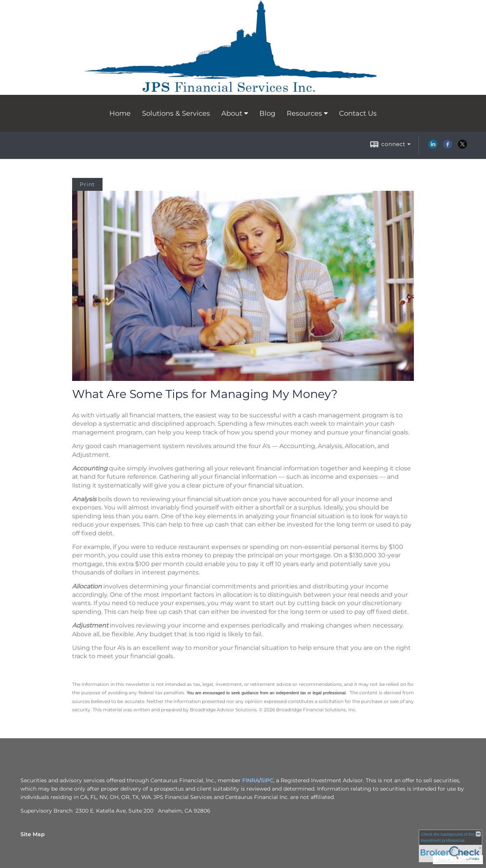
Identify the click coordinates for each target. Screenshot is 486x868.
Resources (304, 113)
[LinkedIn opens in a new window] (433, 147)
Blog (267, 113)
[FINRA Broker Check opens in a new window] (450, 846)
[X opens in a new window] (462, 147)
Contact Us (358, 113)
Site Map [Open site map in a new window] (33, 834)
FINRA (251, 780)
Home (120, 113)
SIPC (267, 780)
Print (87, 184)
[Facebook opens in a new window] (448, 147)
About (232, 113)
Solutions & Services (176, 113)
